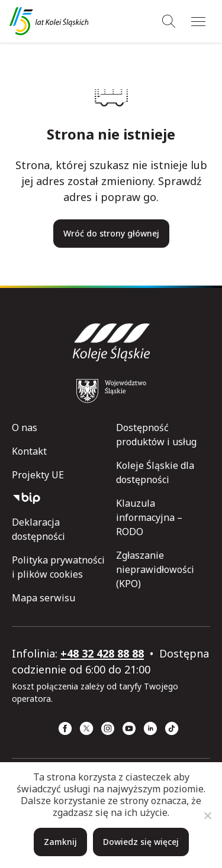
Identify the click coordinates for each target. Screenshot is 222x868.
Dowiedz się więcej (141, 842)
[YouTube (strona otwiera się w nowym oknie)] (129, 728)
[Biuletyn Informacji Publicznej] (59, 498)
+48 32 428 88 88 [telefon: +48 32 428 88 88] (102, 653)
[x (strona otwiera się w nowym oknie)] (86, 728)
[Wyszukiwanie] (169, 21)
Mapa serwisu (44, 598)
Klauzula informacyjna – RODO (149, 517)
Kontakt (29, 451)
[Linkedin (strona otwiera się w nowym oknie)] (150, 728)
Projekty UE (38, 475)
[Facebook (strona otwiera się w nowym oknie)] (65, 728)
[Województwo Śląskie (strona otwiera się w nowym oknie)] (111, 391)
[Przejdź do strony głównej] (49, 21)
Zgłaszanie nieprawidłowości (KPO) (155, 569)
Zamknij (60, 842)
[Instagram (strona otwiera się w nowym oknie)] (108, 728)
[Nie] (207, 815)
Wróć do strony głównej (111, 233)
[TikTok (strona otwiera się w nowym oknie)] (172, 728)
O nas (25, 427)
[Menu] (198, 21)
